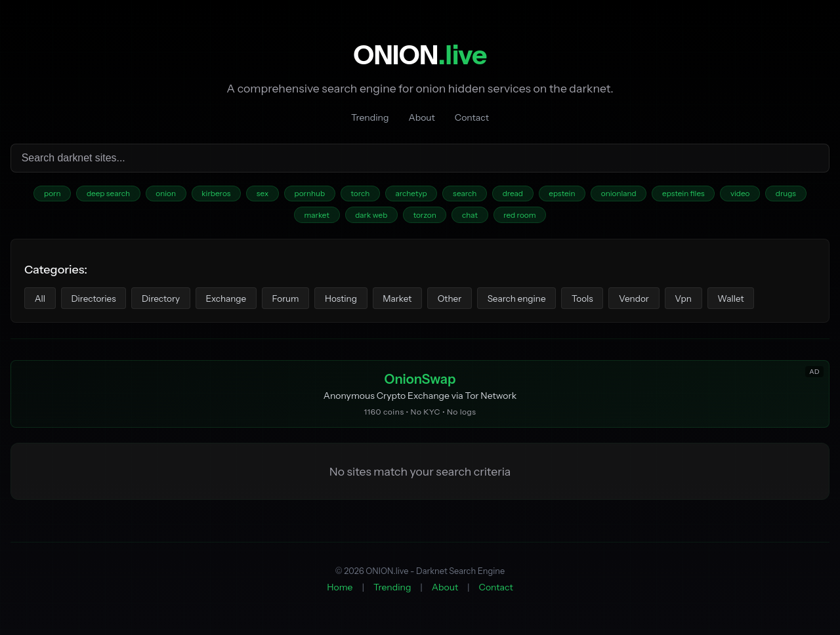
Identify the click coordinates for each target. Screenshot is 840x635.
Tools (610, 302)
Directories (97, 302)
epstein (569, 195)
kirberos (207, 195)
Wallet (765, 302)
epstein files (695, 195)
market (312, 217)
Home (340, 592)
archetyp (411, 195)
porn (37, 195)
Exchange (236, 302)
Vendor (664, 302)
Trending (370, 117)
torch (358, 195)
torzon (425, 217)
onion (155, 195)
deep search (95, 195)
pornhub (305, 195)
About (421, 117)
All (41, 302)
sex (256, 195)
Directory (167, 302)
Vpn (716, 302)
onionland (628, 195)
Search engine (541, 302)
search (467, 195)
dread (517, 195)
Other (471, 302)
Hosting (357, 302)
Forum (298, 302)
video (754, 195)
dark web (369, 217)
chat (472, 217)
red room (524, 217)
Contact (472, 117)
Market (415, 302)
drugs (802, 195)
